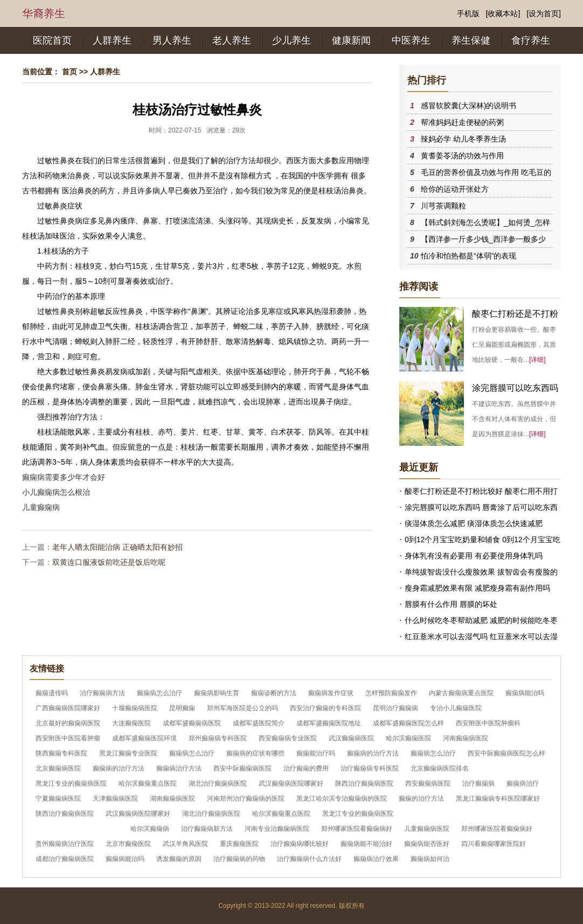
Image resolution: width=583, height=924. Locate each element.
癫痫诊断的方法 (274, 693)
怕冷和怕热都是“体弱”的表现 (469, 256)
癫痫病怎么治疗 (159, 693)
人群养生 (112, 40)
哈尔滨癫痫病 (150, 829)
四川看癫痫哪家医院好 (494, 844)
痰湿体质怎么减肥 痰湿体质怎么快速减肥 (474, 523)
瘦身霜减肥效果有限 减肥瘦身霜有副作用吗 (477, 588)
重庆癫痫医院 (239, 844)
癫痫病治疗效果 (376, 859)
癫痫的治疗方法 (421, 799)
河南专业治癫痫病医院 (277, 829)
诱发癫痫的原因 (179, 859)
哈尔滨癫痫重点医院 (148, 783)
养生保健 (471, 40)
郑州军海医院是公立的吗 (242, 708)
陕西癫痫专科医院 (61, 753)
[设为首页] (544, 13)
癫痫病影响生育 (217, 693)
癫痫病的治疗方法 (373, 753)
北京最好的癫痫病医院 (68, 723)
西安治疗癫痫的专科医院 (325, 708)
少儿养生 (291, 40)
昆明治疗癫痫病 (395, 708)
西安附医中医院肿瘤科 (488, 723)
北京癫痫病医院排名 (440, 768)
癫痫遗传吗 (52, 693)
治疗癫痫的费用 (306, 768)
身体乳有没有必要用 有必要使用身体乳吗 (474, 556)
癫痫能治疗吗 (316, 753)
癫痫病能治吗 (525, 693)
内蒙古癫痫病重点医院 (461, 693)
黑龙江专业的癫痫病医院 (71, 783)
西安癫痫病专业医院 (288, 738)
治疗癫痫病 (478, 783)
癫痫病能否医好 (427, 844)
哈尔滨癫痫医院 (408, 738)
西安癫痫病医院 (428, 783)
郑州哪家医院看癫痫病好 (357, 829)
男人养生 (172, 40)
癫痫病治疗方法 (179, 768)
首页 (70, 72)
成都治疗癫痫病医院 (65, 859)
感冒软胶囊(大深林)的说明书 (469, 106)
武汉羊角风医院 (185, 844)
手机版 (468, 13)
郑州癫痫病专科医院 (218, 738)
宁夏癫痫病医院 (58, 799)
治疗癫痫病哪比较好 (300, 844)
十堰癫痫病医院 (135, 708)
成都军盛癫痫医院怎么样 (408, 723)
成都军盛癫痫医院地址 (329, 723)
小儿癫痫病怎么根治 (56, 492)
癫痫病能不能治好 (366, 844)
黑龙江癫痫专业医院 (128, 753)
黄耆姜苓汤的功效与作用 (462, 156)
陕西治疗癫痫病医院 (364, 783)
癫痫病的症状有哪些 (255, 753)
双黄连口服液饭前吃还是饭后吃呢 (109, 562)
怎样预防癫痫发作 (391, 693)
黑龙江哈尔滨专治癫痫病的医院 (342, 799)
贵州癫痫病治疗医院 (65, 844)
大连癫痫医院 (131, 723)
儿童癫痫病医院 (427, 829)
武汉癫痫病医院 (351, 738)
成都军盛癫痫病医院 (192, 723)
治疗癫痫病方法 (102, 693)
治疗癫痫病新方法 (207, 829)
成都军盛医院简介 (259, 723)
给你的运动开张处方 (455, 189)
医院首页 (52, 40)
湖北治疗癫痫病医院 (218, 783)
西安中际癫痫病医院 (242, 768)
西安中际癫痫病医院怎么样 (506, 753)
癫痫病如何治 (430, 859)
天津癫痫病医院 (115, 799)
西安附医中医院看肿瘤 (68, 738)
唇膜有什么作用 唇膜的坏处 (451, 604)
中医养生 (411, 40)
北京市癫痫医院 (128, 844)
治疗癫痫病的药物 (239, 859)
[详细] (537, 360)
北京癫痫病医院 (58, 768)
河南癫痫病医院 (466, 738)
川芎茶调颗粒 (443, 206)
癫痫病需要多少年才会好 (64, 477)
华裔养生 (44, 13)
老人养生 (232, 40)
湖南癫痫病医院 (172, 799)
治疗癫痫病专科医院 (370, 768)
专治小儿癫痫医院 (456, 708)
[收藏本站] (503, 13)
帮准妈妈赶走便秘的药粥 (462, 122)
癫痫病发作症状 (331, 693)
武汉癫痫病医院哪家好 (291, 783)
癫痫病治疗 (523, 783)
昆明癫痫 (182, 708)
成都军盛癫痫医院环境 (144, 738)
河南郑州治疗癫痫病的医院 (246, 799)
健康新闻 (351, 40)
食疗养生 (531, 40)
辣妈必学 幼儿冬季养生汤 (463, 139)
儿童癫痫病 (41, 507)
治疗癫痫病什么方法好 (309, 859)
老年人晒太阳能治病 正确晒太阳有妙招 (117, 547)
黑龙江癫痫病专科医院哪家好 (498, 799)
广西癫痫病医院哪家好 (68, 708)
